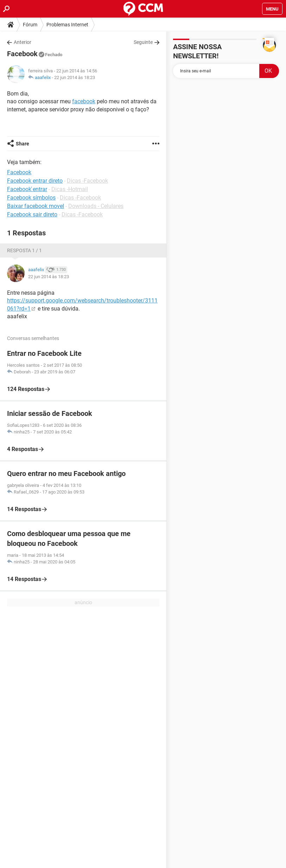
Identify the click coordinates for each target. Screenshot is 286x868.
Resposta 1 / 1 (24, 250)
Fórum (30, 25)
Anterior (23, 42)
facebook (84, 101)
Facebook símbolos (31, 198)
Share (23, 144)
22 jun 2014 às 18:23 (75, 77)
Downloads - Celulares (96, 206)
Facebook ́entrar (27, 189)
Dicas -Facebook (87, 181)
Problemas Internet (67, 25)
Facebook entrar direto (35, 181)
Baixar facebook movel (36, 206)
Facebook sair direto (32, 214)
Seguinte (143, 42)
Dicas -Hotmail (70, 189)
